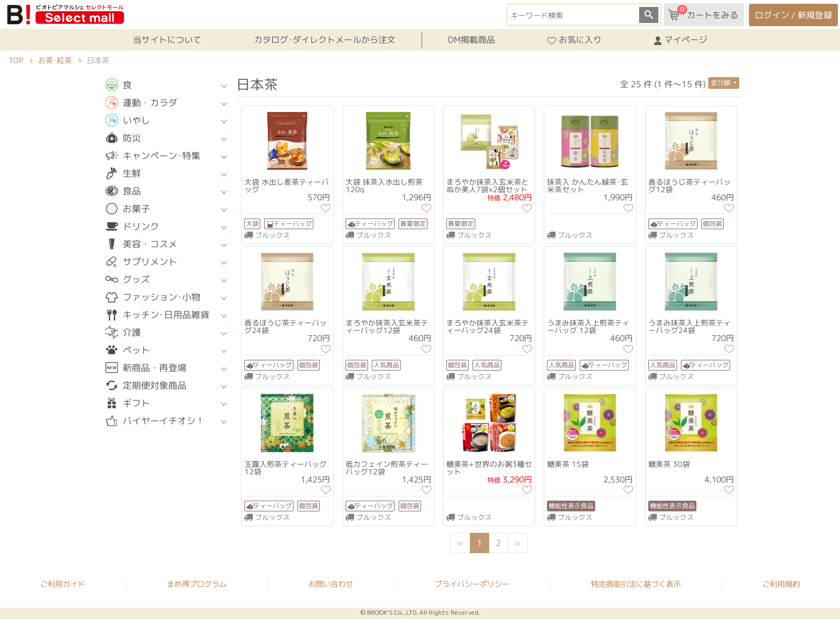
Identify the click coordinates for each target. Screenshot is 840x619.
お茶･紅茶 (55, 61)
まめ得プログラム (197, 584)
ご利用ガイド (63, 584)
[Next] (518, 543)
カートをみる (703, 13)
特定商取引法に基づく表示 (636, 584)
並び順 (721, 83)
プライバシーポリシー (472, 584)
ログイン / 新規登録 (793, 15)
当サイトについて (167, 40)
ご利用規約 (781, 584)
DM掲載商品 (471, 40)
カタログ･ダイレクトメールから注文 (325, 40)
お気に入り (575, 40)
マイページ (681, 40)
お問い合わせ (331, 584)
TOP (16, 61)
